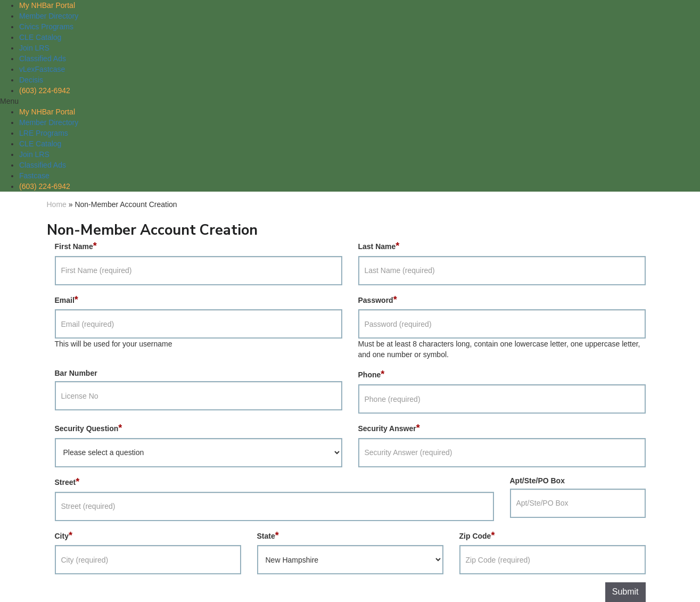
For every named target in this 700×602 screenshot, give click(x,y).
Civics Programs (46, 27)
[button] (350, 101)
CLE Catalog (40, 37)
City (64, 535)
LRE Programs (44, 133)
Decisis (31, 80)
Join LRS (34, 48)
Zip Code (477, 535)
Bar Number (76, 373)
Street (67, 482)
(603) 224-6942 (45, 90)
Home (57, 204)
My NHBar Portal (47, 5)
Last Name (379, 246)
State (268, 535)
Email (67, 300)
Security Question (89, 428)
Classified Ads (43, 59)
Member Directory (49, 16)
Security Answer (389, 428)
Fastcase (34, 176)
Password (378, 300)
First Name (76, 246)
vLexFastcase (42, 69)
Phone (372, 374)
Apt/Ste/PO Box (537, 481)
